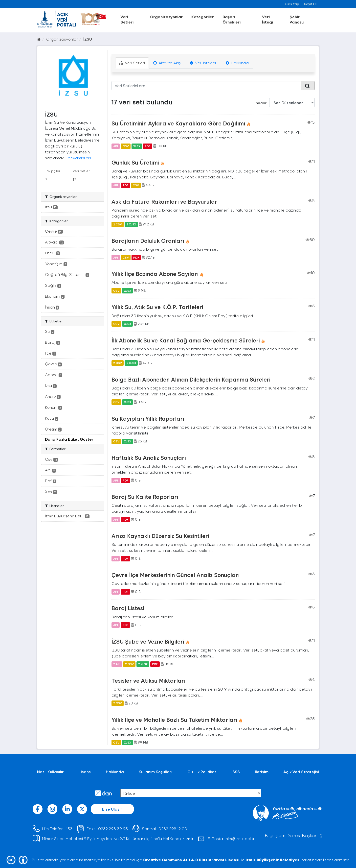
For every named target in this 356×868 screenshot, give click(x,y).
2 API (117, 664)
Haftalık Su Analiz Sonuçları (149, 458)
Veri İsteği (267, 19)
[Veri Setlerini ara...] (206, 86)
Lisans (85, 772)
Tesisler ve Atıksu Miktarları (148, 680)
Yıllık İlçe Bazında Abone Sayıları (155, 274)
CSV (126, 146)
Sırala (261, 103)
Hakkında (237, 63)
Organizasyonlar (166, 17)
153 (69, 829)
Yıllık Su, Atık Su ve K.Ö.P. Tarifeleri (157, 307)
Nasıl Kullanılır (50, 772)
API (116, 146)
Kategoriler (203, 17)
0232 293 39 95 (113, 829)
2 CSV (118, 224)
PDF (147, 146)
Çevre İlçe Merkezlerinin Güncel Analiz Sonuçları (176, 575)
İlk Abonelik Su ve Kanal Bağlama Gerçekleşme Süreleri (186, 340)
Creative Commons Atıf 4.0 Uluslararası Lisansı (191, 860)
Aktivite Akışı (167, 63)
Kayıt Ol (310, 4)
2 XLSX (131, 224)
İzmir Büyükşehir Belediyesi (273, 860)
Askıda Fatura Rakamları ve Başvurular (164, 201)
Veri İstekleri (204, 63)
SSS (236, 772)
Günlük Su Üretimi (135, 162)
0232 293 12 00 (173, 829)
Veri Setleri (127, 19)
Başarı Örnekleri (232, 19)
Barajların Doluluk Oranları (148, 241)
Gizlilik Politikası (202, 772)
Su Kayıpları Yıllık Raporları (148, 418)
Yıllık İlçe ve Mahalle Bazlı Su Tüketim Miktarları (174, 720)
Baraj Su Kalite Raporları (145, 497)
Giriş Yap (292, 4)
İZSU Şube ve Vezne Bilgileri (148, 641)
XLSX (137, 146)
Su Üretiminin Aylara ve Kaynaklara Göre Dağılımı (178, 123)
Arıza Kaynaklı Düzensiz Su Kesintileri (160, 536)
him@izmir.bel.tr (240, 838)
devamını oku (80, 158)
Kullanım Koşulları (156, 772)
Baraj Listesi (128, 608)
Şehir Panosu (297, 19)
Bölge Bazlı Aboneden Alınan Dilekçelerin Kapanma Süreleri (191, 379)
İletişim (262, 772)
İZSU (88, 39)
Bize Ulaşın (112, 809)
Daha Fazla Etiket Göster (69, 439)
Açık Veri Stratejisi (301, 772)
